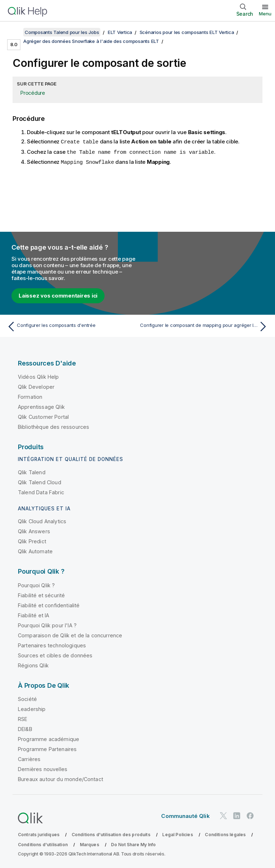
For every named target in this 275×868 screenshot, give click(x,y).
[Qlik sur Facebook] (250, 816)
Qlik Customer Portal (43, 417)
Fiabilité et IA (33, 615)
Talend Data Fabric (41, 492)
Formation (30, 397)
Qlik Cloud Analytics (42, 521)
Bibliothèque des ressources (54, 427)
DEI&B (25, 729)
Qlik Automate (35, 551)
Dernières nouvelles (43, 769)
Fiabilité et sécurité (41, 595)
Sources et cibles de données (55, 655)
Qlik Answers (34, 531)
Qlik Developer (36, 387)
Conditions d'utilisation (43, 845)
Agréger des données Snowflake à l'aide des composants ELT (91, 41)
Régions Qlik (33, 665)
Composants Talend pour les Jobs (62, 32)
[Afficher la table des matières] (14, 32)
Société (27, 699)
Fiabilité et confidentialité (49, 605)
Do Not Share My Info (133, 845)
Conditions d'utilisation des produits (111, 835)
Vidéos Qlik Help (38, 377)
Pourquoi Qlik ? (36, 585)
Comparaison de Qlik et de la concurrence (70, 635)
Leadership (32, 709)
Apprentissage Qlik (41, 407)
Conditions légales (225, 835)
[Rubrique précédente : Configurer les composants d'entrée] (70, 327)
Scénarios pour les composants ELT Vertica (187, 32)
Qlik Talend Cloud (40, 482)
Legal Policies (177, 835)
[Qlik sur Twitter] (223, 816)
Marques (90, 845)
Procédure (33, 93)
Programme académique (49, 739)
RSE (23, 719)
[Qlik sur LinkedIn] (237, 816)
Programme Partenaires (47, 749)
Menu (265, 14)
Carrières (29, 759)
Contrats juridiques (39, 835)
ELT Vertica (120, 32)
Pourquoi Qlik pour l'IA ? (47, 625)
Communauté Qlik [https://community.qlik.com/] (185, 816)
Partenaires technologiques (52, 645)
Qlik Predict (32, 541)
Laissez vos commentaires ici (58, 296)
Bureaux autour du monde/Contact (61, 779)
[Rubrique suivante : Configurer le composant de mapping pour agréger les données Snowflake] (205, 327)
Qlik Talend (32, 472)
